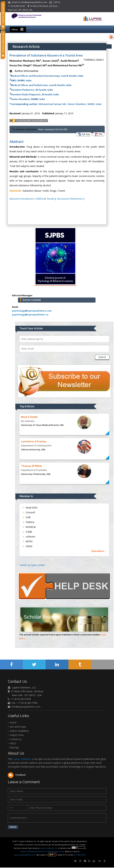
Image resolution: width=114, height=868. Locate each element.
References (77, 199)
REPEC (28, 541)
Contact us (15, 739)
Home (12, 723)
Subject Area (16, 735)
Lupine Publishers (22, 759)
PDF (98, 134)
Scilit (27, 517)
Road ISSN (30, 508)
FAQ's (12, 744)
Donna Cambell (32, 300)
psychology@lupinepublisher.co (30, 315)
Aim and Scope (17, 727)
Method (41, 199)
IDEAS (28, 546)
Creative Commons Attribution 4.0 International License (42, 852)
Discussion (63, 199)
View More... (99, 551)
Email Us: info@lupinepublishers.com (28, 2)
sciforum (29, 537)
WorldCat (29, 527)
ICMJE (27, 532)
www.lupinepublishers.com (25, 855)
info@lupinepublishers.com (26, 707)
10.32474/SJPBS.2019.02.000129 (31, 121)
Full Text (82, 134)
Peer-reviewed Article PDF (53, 129)
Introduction (27, 199)
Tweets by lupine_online (32, 565)
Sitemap (13, 748)
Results (51, 199)
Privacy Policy (80, 855)
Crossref (29, 512)
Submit (102, 357)
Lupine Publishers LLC (49, 849)
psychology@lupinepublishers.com (32, 311)
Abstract (14, 199)
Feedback (17, 775)
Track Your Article (31, 328)
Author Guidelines (18, 731)
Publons (29, 522)
